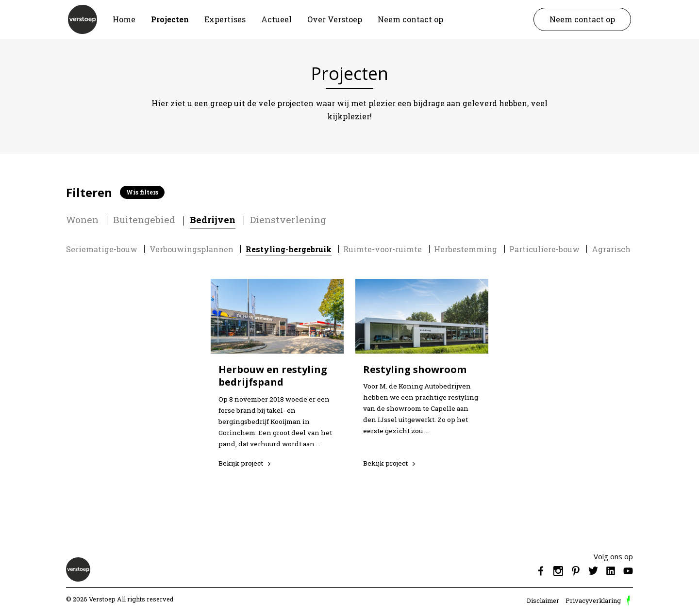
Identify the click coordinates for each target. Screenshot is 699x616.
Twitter (593, 571)
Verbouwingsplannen (191, 249)
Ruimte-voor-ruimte (383, 249)
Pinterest (576, 571)
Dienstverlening (288, 219)
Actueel (276, 19)
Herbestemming (466, 249)
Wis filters (142, 192)
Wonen (82, 219)
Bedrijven (213, 219)
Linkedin (611, 571)
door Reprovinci (628, 601)
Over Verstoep (335, 19)
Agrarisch (611, 249)
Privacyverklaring (593, 600)
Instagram (558, 571)
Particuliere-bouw (544, 249)
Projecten (170, 19)
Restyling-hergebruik (289, 249)
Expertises (225, 19)
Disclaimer (543, 600)
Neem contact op (410, 19)
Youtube (628, 571)
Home (124, 19)
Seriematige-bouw (102, 249)
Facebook (541, 571)
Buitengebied (144, 219)
